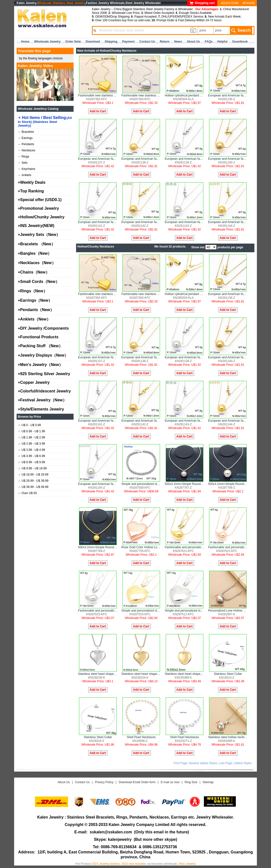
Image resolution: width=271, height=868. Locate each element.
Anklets (25, 175)
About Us (64, 782)
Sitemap (208, 782)
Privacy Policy (104, 782)
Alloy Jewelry (187, 864)
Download (93, 42)
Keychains (27, 169)
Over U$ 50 (27, 493)
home (25, 42)
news (178, 42)
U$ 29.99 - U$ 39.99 (33, 481)
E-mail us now (170, 782)
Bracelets (26, 132)
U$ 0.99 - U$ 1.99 (32, 431)
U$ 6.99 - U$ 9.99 (32, 462)
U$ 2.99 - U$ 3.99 (32, 444)
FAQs (209, 42)
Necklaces (27, 150)
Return (165, 42)
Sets (23, 163)
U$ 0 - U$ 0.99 (30, 425)
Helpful (222, 42)
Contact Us (82, 782)
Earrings (26, 138)
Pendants (26, 144)
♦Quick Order (230, 3)
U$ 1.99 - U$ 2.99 (32, 437)
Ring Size (191, 782)
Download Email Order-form (137, 782)
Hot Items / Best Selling (45, 121)
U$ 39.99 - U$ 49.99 (33, 487)
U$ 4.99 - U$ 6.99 (32, 456)
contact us (147, 42)
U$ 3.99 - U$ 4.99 (32, 450)
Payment (128, 42)
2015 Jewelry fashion (106, 864)
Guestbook (240, 42)
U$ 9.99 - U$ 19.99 (32, 468)
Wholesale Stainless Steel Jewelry (61, 3)
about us (193, 42)
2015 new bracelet (134, 864)
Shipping (111, 42)
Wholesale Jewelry (47, 42)
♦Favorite (249, 3)
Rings (24, 157)
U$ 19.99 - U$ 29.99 (33, 475)
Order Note (73, 42)
